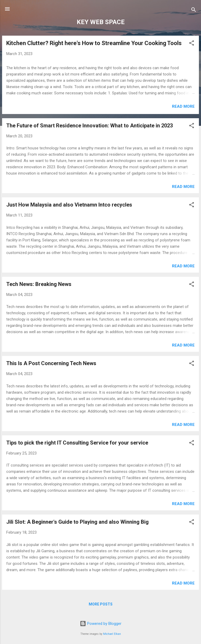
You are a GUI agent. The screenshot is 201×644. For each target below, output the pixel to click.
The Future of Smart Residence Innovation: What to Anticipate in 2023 (90, 126)
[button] (192, 44)
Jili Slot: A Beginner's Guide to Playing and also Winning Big (77, 522)
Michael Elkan (112, 634)
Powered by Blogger (101, 624)
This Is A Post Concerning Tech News (51, 363)
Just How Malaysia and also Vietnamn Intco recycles (69, 205)
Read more (183, 106)
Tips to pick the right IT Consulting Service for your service (77, 443)
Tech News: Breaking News (39, 284)
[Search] (194, 11)
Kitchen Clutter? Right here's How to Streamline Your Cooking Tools (94, 43)
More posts (101, 604)
